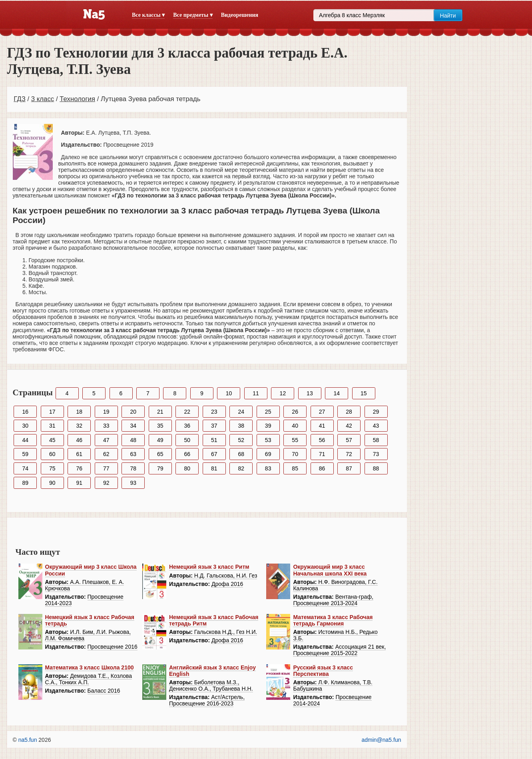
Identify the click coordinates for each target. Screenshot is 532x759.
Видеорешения (240, 15)
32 (79, 426)
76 (79, 468)
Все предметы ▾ (193, 15)
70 (295, 454)
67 (214, 454)
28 (349, 412)
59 (26, 454)
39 (268, 426)
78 (133, 468)
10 (229, 393)
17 (52, 412)
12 (283, 393)
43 (376, 426)
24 (241, 412)
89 (26, 483)
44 (26, 440)
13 (310, 393)
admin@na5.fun (381, 740)
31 (52, 426)
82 (241, 468)
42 (349, 426)
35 (160, 426)
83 (268, 468)
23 (214, 412)
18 (79, 412)
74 (26, 468)
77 (106, 468)
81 (214, 468)
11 (256, 393)
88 (376, 468)
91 (79, 483)
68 (241, 454)
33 (106, 426)
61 (79, 454)
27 (322, 412)
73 (376, 454)
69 (268, 454)
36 (187, 426)
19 (106, 412)
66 (187, 454)
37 (214, 426)
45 (52, 440)
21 (160, 412)
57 (349, 440)
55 (295, 440)
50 (187, 440)
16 (26, 412)
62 (106, 454)
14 (337, 393)
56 (322, 440)
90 (52, 483)
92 (106, 483)
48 (133, 440)
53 (268, 440)
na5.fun (28, 740)
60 (52, 454)
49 (160, 440)
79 (160, 468)
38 (241, 426)
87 (349, 468)
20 (133, 412)
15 (364, 393)
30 (26, 426)
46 (79, 440)
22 (187, 412)
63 (133, 454)
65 (160, 454)
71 (322, 454)
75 (52, 468)
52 (241, 440)
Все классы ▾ (148, 15)
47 (106, 440)
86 (322, 468)
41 (322, 426)
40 (295, 426)
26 (295, 412)
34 (133, 426)
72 (349, 454)
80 (187, 468)
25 (268, 412)
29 (376, 412)
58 (376, 440)
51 (214, 440)
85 (295, 468)
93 (133, 483)
